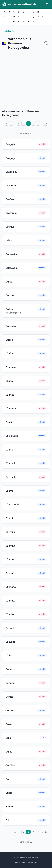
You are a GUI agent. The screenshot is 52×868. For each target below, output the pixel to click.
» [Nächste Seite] (26, 128)
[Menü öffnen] (47, 4)
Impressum (33, 862)
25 (46, 123)
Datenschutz (19, 862)
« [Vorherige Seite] (6, 123)
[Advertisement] (26, 80)
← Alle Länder (8, 31)
